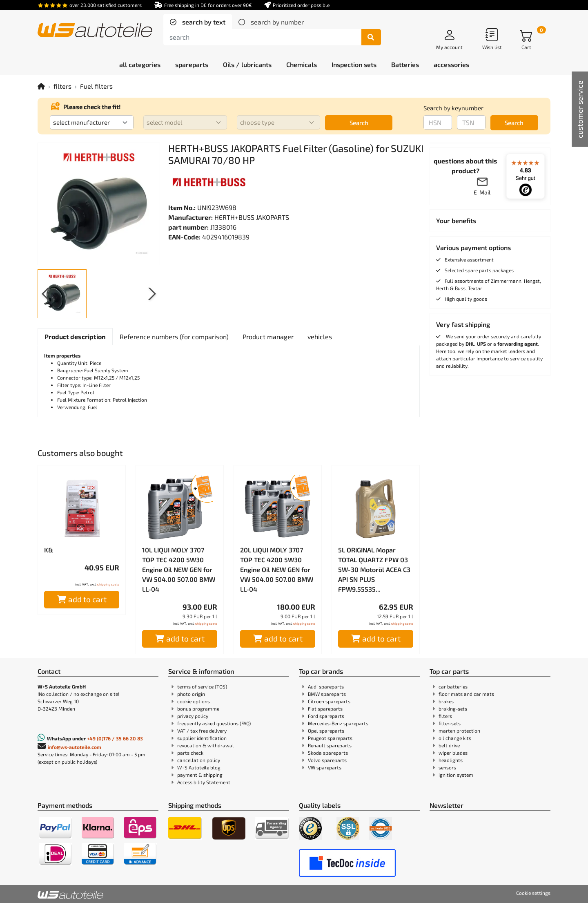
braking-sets (453, 709)
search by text (203, 22)
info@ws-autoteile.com (75, 747)
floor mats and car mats (466, 694)
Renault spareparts (330, 745)
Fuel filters (96, 86)
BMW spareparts (327, 694)
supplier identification (202, 738)
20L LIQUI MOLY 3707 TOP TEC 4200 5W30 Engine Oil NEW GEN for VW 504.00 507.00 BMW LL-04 (277, 569)
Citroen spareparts (329, 701)
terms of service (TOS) (202, 686)
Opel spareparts (326, 731)
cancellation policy (199, 760)
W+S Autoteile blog (199, 767)
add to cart (82, 599)
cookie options (194, 701)
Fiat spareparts (325, 709)
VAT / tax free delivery (202, 731)
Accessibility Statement (204, 782)
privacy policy (193, 716)
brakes (446, 701)
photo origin (191, 694)
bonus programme (198, 709)
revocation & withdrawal (206, 745)
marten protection (459, 731)
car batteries (453, 686)
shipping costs (108, 584)
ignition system (456, 775)
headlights (451, 760)
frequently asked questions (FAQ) (214, 723)
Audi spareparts (326, 686)
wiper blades (453, 753)
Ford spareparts (326, 716)
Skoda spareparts (328, 753)
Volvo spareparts (327, 760)
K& (49, 550)
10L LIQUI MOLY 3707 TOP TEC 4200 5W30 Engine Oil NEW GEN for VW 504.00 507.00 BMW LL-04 (179, 569)
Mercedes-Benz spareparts (338, 723)
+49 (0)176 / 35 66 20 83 (115, 738)
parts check (190, 753)
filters (62, 86)
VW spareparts (325, 767)
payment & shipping (200, 775)
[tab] (198, 22)
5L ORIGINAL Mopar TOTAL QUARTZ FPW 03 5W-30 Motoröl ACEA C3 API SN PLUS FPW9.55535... (374, 569)
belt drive (449, 745)
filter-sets (450, 723)
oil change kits (455, 738)
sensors (447, 767)
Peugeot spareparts (330, 738)
